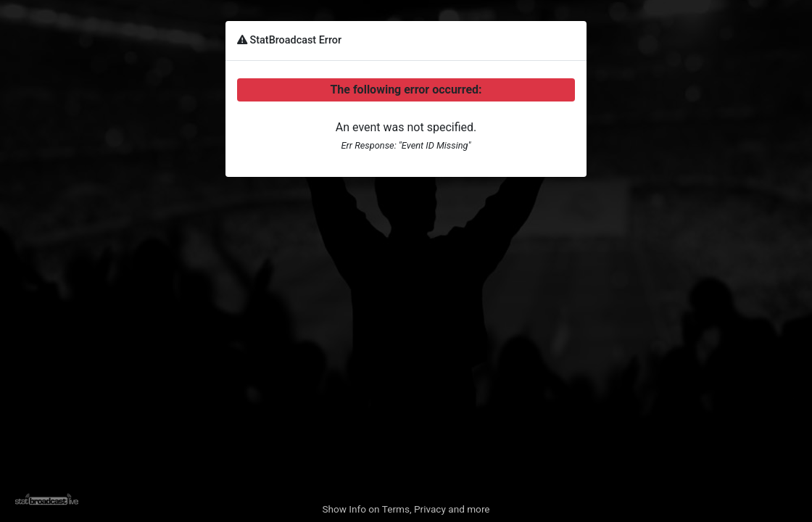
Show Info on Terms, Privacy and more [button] (406, 509)
